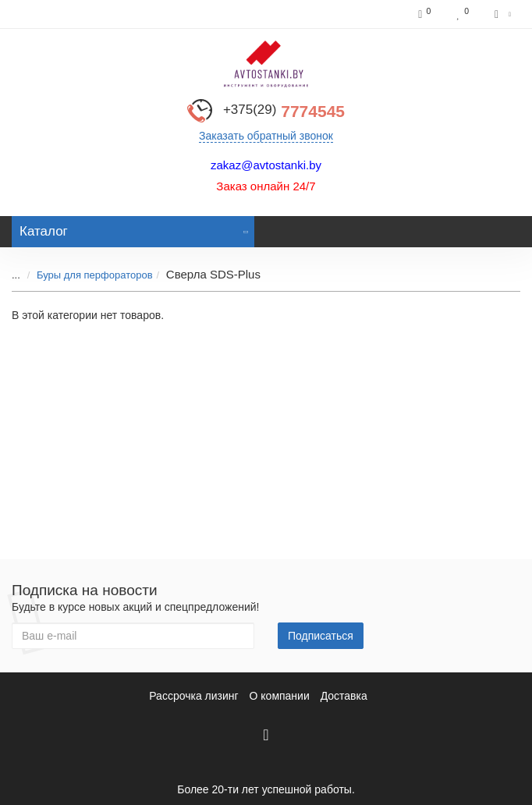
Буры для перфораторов (95, 275)
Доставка (344, 696)
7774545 (284, 111)
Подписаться (321, 636)
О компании (280, 696)
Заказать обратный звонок (266, 136)
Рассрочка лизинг (193, 696)
